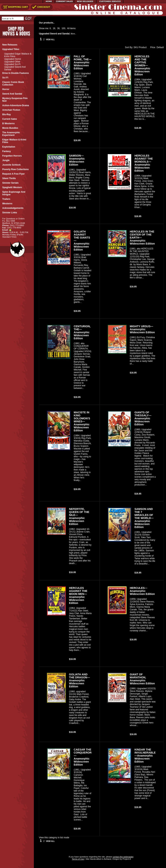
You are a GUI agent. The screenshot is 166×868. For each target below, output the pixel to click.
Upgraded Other (12, 62)
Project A (126, 859)
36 (58, 28)
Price (152, 47)
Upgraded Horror (13, 59)
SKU (136, 47)
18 (54, 28)
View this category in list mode (54, 838)
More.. (73, 34)
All (68, 28)
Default (160, 47)
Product (143, 47)
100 (63, 28)
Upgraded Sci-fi (12, 64)
